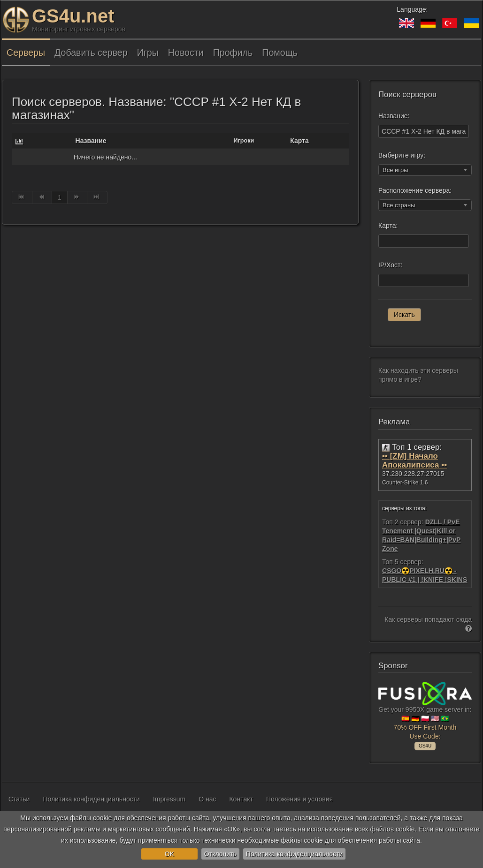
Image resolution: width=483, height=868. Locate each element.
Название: (394, 116)
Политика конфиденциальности (295, 854)
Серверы (26, 53)
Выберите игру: (402, 155)
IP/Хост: (390, 265)
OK (169, 854)
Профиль (233, 53)
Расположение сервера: (415, 190)
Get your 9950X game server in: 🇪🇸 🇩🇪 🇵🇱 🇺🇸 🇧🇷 (425, 715)
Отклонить (220, 854)
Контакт (241, 799)
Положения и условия (299, 799)
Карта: (388, 226)
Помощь (280, 53)
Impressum (169, 799)
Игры (148, 53)
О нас (207, 799)
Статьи (19, 799)
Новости (186, 53)
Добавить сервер (91, 53)
